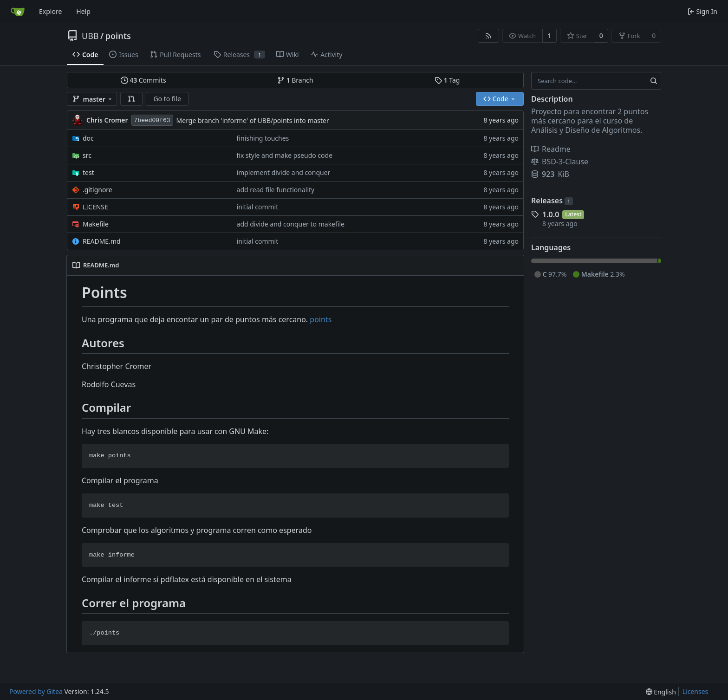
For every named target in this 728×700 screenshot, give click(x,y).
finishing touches (263, 138)
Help (83, 11)
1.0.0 (551, 214)
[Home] (18, 12)
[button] (131, 99)
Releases (552, 201)
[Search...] (653, 81)
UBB (90, 36)
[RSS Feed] (488, 36)
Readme (551, 149)
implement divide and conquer (284, 172)
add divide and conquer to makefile (291, 224)
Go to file (167, 99)
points (118, 36)
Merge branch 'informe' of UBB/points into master (253, 120)
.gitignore (97, 190)
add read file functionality (276, 190)
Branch (295, 80)
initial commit (258, 207)
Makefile (96, 224)
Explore (50, 11)
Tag (447, 80)
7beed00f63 (152, 120)
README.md (102, 241)
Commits (143, 80)
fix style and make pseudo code (285, 155)
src (87, 155)
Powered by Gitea (36, 691)
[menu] (661, 692)
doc (88, 138)
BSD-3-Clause (560, 162)
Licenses (695, 691)
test (88, 172)
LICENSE (95, 207)
